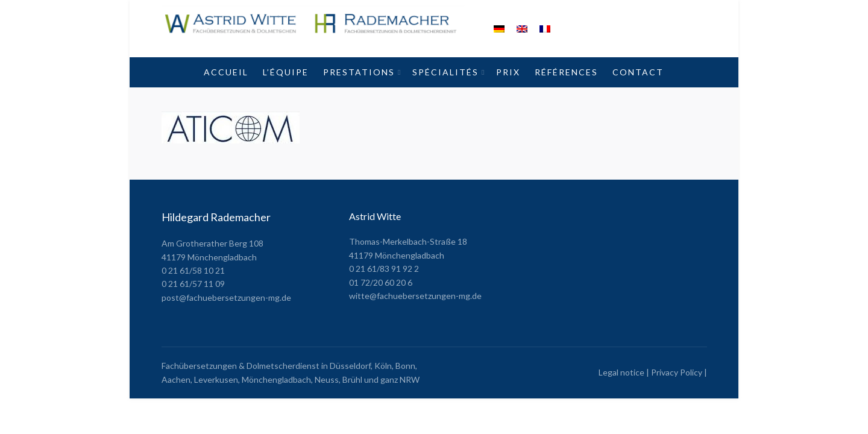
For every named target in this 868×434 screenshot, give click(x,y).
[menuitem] (499, 29)
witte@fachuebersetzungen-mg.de (415, 296)
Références (566, 72)
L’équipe (286, 72)
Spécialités (445, 72)
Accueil (226, 72)
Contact (638, 72)
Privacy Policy (677, 372)
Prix (508, 72)
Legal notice (621, 372)
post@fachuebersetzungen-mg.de (226, 297)
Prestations (359, 72)
